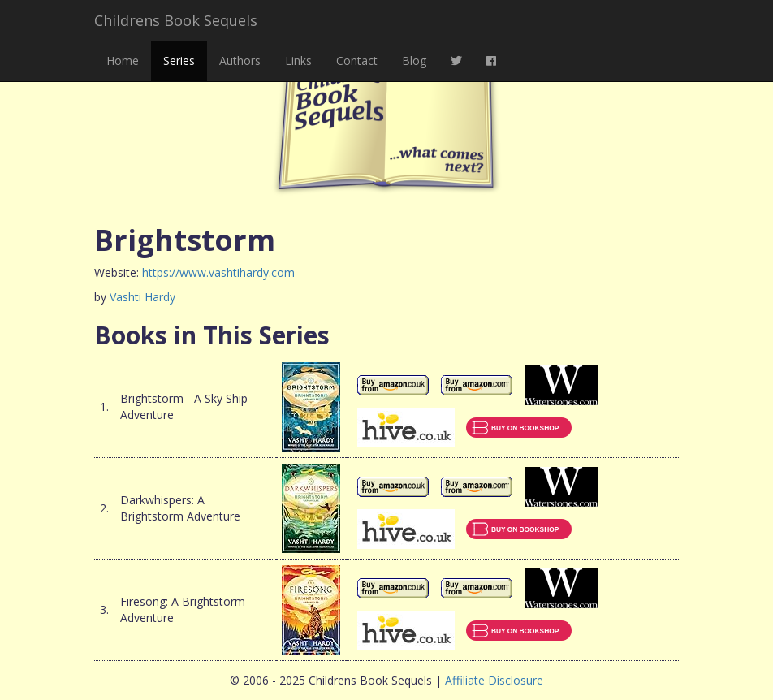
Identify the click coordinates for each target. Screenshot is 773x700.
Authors (240, 60)
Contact (357, 60)
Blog (414, 60)
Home (123, 60)
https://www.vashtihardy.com (218, 272)
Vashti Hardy (143, 297)
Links (298, 60)
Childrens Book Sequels (176, 20)
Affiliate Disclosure (494, 680)
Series (179, 60)
